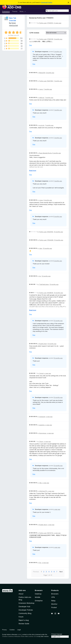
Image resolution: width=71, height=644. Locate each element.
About (21, 594)
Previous (36, 572)
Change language (57, 634)
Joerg (41, 89)
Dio (40, 563)
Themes (15, 11)
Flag (31, 45)
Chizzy (41, 442)
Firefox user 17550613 (46, 23)
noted (20, 634)
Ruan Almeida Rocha (45, 153)
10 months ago (58, 232)
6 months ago (50, 73)
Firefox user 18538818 (46, 293)
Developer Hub (24, 607)
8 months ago (57, 153)
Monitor (54, 604)
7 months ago (58, 81)
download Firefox (47, 2)
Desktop (38, 594)
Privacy (4, 630)
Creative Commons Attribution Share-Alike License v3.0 (19, 636)
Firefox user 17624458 (46, 240)
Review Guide (24, 624)
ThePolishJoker (44, 284)
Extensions (6, 11)
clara (41, 248)
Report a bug (24, 620)
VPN (53, 597)
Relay (53, 601)
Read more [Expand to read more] (33, 170)
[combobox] (57, 11)
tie (40, 276)
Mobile (37, 597)
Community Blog (25, 613)
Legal (19, 630)
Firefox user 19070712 (46, 533)
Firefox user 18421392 (46, 81)
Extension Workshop (26, 603)
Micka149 (42, 73)
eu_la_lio (42, 125)
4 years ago (58, 23)
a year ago (48, 373)
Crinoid (41, 373)
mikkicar (42, 98)
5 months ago (58, 39)
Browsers (55, 594)
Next (61, 572)
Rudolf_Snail (43, 344)
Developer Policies (26, 610)
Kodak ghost (43, 525)
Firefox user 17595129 (46, 39)
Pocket (54, 607)
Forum (21, 617)
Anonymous (43, 433)
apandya (42, 425)
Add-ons (22, 590)
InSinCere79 (43, 491)
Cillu (40, 483)
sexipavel (42, 417)
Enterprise (39, 601)
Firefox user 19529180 (46, 232)
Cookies (12, 630)
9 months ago (48, 200)
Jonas (41, 200)
